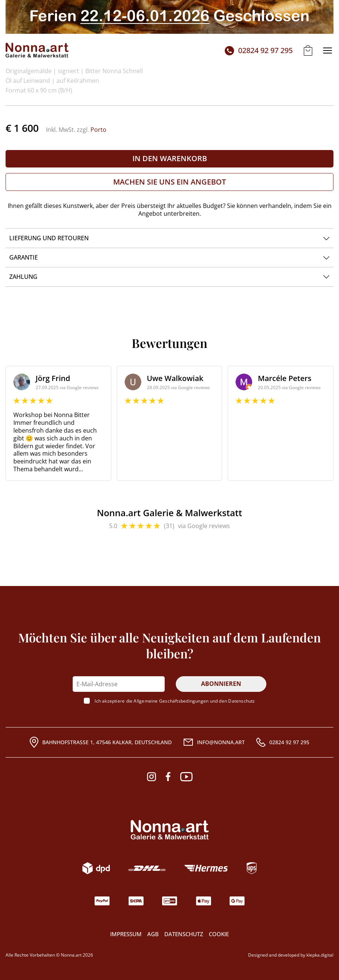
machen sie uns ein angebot (169, 182)
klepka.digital (320, 955)
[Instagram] (152, 777)
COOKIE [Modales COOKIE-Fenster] (219, 934)
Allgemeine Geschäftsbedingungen (171, 701)
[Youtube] (186, 777)
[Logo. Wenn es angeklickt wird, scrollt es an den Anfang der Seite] (170, 830)
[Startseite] (37, 51)
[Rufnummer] (283, 742)
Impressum (126, 934)
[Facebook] (168, 777)
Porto (98, 130)
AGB (153, 934)
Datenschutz (241, 701)
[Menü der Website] (328, 51)
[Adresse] (101, 742)
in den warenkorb (170, 158)
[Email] (214, 742)
